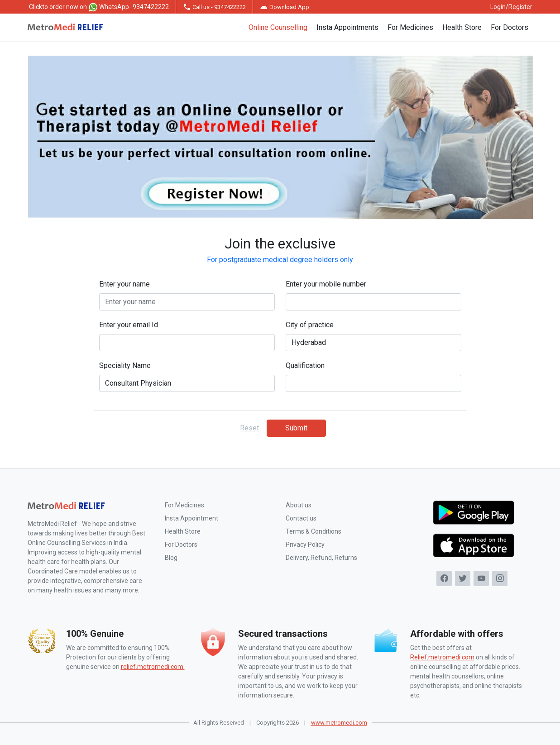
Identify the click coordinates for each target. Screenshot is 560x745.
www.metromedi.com (339, 723)
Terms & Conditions (314, 531)
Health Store (462, 27)
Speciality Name (125, 365)
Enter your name (124, 284)
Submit (296, 428)
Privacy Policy (305, 544)
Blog (171, 558)
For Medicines (410, 27)
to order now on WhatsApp (99, 7)
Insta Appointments (347, 27)
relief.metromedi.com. (153, 667)
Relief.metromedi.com (442, 657)
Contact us (301, 518)
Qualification (305, 365)
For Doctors (510, 27)
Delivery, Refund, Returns (321, 558)
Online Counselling (278, 27)
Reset (249, 428)
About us (299, 505)
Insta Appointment (191, 518)
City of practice (310, 325)
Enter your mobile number (326, 284)
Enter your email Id (129, 325)
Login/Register (511, 7)
